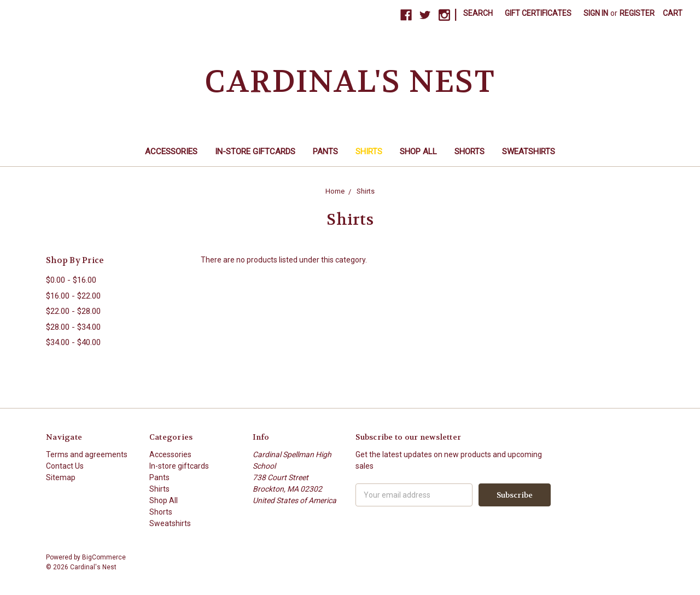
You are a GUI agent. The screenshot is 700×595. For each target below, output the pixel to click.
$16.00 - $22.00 (73, 296)
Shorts (469, 151)
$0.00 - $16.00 (71, 280)
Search (478, 13)
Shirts (369, 151)
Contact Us (65, 466)
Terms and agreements (87, 454)
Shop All (418, 151)
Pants (325, 151)
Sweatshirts (529, 151)
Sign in (596, 13)
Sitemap (61, 477)
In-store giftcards (255, 151)
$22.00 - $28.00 (73, 311)
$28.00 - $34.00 (73, 327)
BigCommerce (104, 557)
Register (637, 13)
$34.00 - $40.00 (73, 342)
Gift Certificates (538, 13)
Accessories (171, 151)
